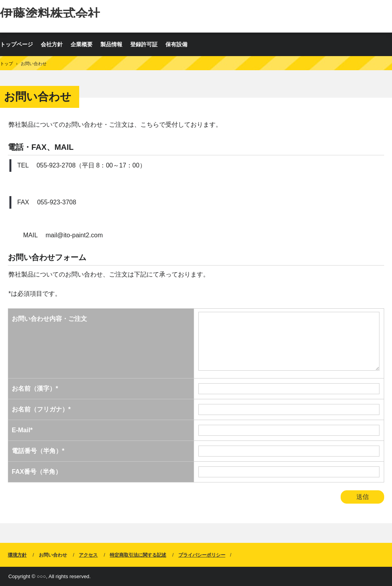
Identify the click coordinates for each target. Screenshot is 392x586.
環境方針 (17, 555)
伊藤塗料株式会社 (50, 12)
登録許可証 (144, 44)
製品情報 (111, 44)
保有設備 (176, 44)
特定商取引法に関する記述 (138, 555)
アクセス (88, 555)
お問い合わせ (53, 555)
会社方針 (52, 44)
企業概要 (82, 44)
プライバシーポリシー (202, 555)
